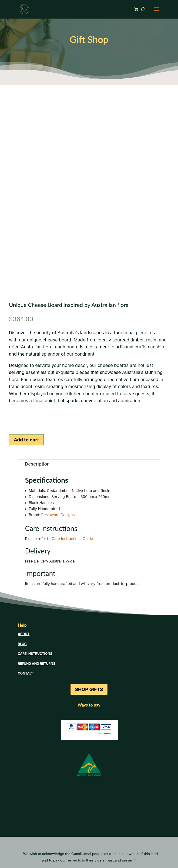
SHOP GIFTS (89, 689)
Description (37, 464)
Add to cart (26, 440)
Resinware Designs (58, 515)
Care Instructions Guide (72, 539)
